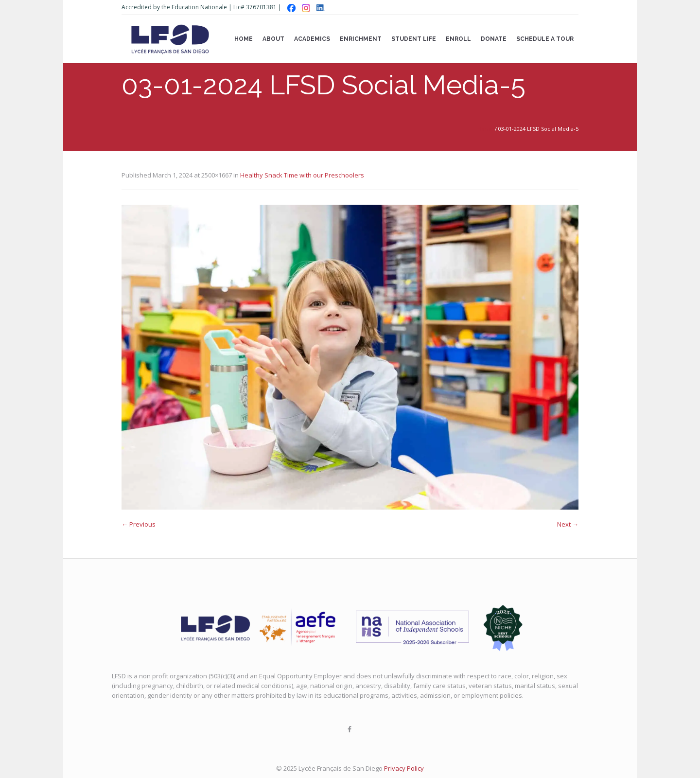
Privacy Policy (404, 768)
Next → (568, 524)
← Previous (139, 524)
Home (485, 129)
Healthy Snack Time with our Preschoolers (302, 175)
